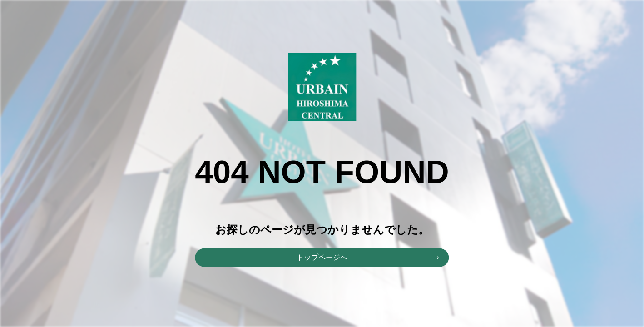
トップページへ (322, 257)
